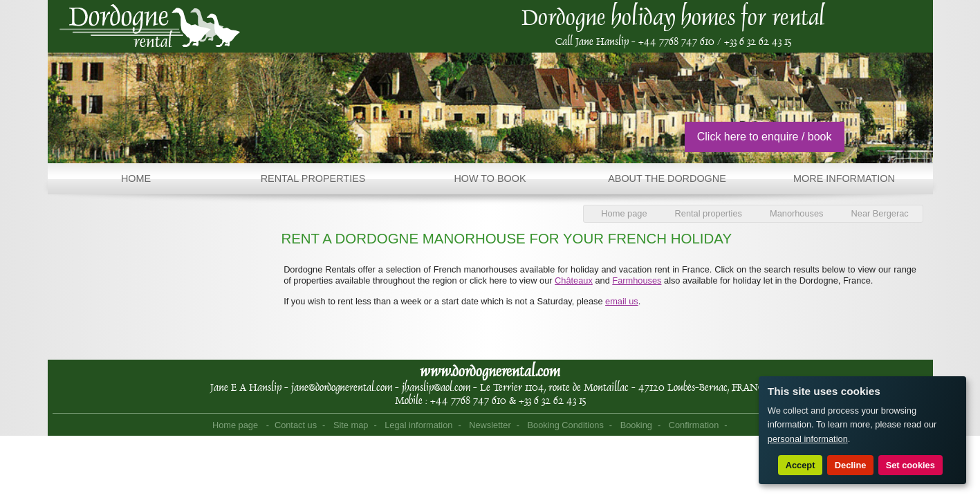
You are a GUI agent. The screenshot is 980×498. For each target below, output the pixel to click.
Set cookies (910, 465)
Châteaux (574, 280)
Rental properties (709, 213)
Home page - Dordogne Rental (150, 26)
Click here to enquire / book (765, 137)
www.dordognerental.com (490, 371)
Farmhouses (637, 280)
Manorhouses (797, 213)
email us (622, 301)
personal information (808, 439)
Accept (801, 465)
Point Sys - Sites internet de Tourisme (753, 426)
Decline (851, 465)
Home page (624, 213)
